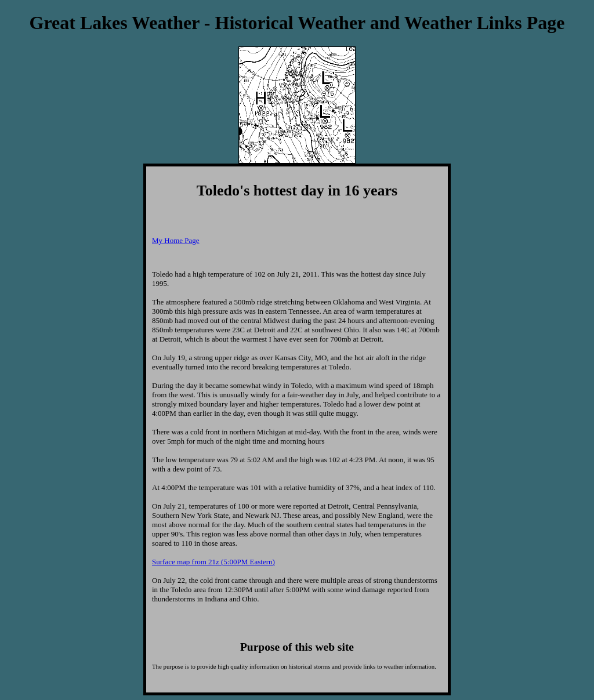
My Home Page (176, 240)
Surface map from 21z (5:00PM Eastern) (213, 562)
